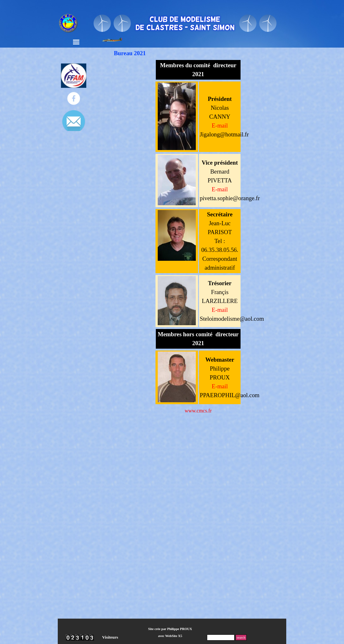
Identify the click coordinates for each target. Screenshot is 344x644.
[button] (220, 126)
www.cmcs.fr (198, 411)
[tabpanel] (198, 70)
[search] (221, 637)
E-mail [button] (220, 189)
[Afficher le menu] (76, 42)
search (241, 637)
